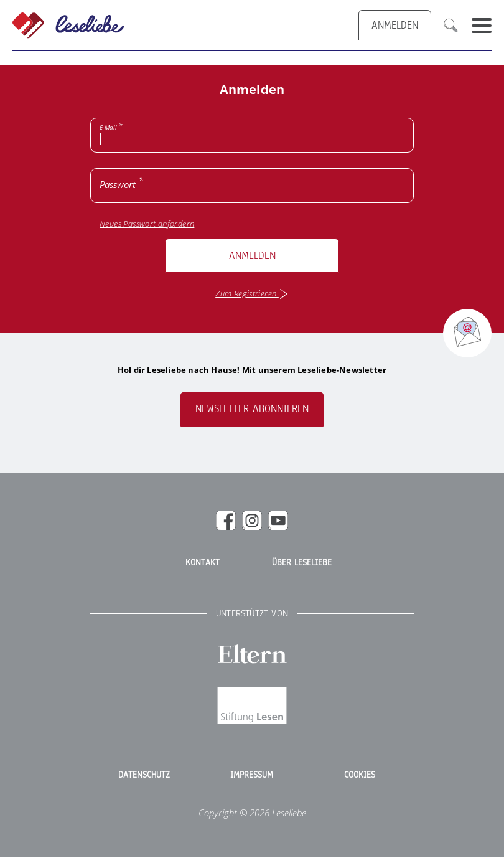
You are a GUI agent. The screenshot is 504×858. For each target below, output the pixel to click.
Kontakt (203, 563)
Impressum (252, 775)
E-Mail (108, 127)
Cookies (360, 775)
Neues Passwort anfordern (147, 224)
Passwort (118, 184)
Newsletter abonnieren (252, 409)
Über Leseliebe (302, 563)
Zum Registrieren (252, 294)
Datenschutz (144, 775)
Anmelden (252, 256)
